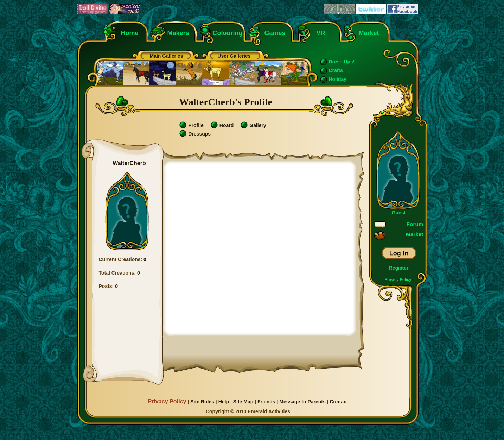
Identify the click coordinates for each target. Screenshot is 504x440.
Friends (266, 402)
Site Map (243, 402)
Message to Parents (302, 402)
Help (224, 402)
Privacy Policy (398, 279)
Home (130, 33)
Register (398, 268)
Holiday (338, 79)
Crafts (336, 70)
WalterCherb (129, 163)
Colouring (228, 33)
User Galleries (234, 56)
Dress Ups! (342, 62)
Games (275, 33)
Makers (178, 33)
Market (369, 33)
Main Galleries (167, 56)
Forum (415, 224)
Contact (339, 402)
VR (319, 33)
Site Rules (202, 402)
